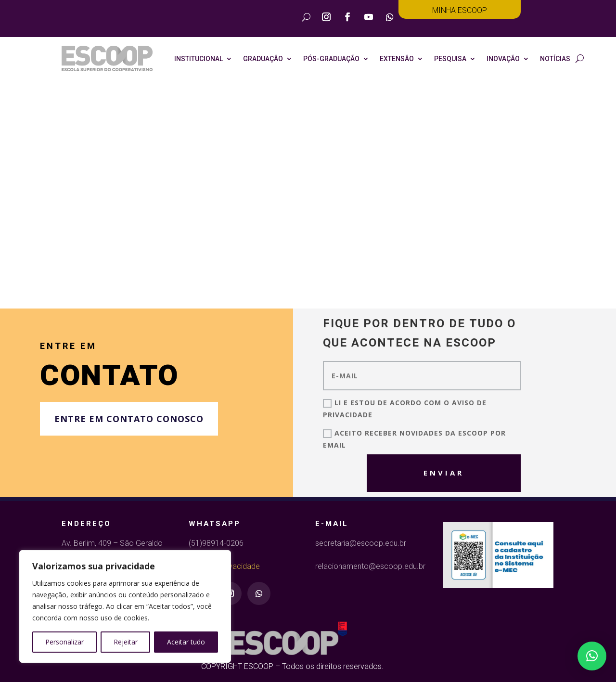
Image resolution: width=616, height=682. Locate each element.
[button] (592, 656)
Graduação (263, 59)
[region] (125, 606)
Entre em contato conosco (129, 419)
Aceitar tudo (186, 642)
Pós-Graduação (331, 59)
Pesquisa (450, 59)
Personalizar (64, 642)
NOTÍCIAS (555, 59)
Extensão (397, 59)
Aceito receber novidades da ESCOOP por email (414, 439)
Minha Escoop (460, 10)
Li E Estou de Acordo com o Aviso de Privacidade (405, 409)
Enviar (409, 470)
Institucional (199, 59)
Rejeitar (126, 642)
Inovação (503, 59)
